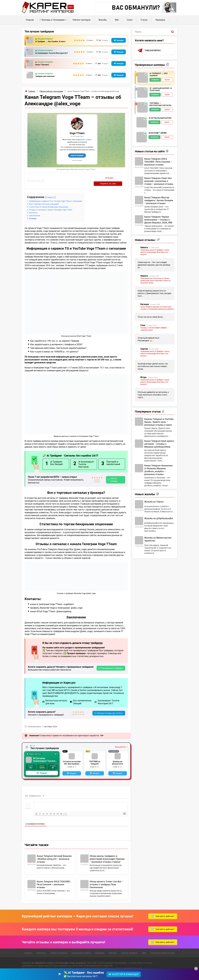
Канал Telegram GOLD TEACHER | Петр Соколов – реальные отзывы (54, 879)
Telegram (42, 768)
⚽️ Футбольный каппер (160, 118)
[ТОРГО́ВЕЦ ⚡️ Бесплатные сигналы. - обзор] (142, 108)
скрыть (51, 192)
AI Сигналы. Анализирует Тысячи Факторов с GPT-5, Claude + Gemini (44, 754)
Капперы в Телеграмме (53, 20)
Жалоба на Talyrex (154, 502)
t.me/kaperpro (153, 51)
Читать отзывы (114, 474)
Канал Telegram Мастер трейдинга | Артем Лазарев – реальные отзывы (159, 201)
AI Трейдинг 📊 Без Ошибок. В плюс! (53, 41)
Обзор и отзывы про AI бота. (110, 708)
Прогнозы (41, 948)
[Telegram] (72, 768)
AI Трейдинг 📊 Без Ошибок (159, 75)
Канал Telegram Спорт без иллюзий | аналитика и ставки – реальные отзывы (159, 181)
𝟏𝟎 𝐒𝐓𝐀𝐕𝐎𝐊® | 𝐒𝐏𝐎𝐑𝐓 (158, 133)
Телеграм (120, 40)
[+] (68, 808)
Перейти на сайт (114, 178)
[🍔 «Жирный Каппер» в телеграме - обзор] (142, 93)
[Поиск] (172, 32)
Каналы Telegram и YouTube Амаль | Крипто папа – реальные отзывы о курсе (159, 422)
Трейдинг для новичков (47, 77)
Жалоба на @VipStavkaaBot (159, 519)
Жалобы (103, 20)
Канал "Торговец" (44, 65)
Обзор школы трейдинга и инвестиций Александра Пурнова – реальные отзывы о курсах (107, 853)
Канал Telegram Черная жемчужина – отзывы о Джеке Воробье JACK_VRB (158, 220)
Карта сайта (62, 974)
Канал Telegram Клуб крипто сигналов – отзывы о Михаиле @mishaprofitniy (159, 444)
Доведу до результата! (118, 756)
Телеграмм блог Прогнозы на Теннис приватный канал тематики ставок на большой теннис (155, 281)
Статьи (144, 20)
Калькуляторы (173, 18)
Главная (30, 20)
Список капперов (129, 948)
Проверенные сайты (81, 948)
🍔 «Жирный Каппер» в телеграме (161, 90)
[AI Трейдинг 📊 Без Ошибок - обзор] (143, 78)
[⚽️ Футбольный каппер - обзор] (142, 123)
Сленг (130, 20)
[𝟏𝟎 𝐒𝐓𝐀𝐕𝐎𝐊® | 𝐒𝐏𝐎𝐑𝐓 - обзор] (142, 137)
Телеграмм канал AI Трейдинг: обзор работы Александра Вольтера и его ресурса (155, 252)
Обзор (167, 80)
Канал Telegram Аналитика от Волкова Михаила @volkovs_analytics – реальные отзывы (158, 470)
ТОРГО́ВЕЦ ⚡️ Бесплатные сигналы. (161, 105)
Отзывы (95, 178)
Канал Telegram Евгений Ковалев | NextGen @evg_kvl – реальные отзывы (54, 853)
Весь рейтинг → (121, 742)
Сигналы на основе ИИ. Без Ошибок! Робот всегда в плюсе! (72, 757)
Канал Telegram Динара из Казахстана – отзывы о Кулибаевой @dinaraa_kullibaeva (157, 308)
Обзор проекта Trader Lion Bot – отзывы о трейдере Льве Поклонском (106, 879)
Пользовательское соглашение (38, 974)
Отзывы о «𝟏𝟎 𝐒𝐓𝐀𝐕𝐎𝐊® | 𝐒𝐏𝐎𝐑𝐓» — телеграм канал (155, 329)
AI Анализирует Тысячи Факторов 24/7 (52, 53)
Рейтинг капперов (82, 20)
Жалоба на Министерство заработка (158, 539)
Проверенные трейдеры (112, 663)
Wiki (117, 20)
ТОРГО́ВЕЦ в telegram (95, 756)
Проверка (160, 20)
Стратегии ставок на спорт (163, 948)
